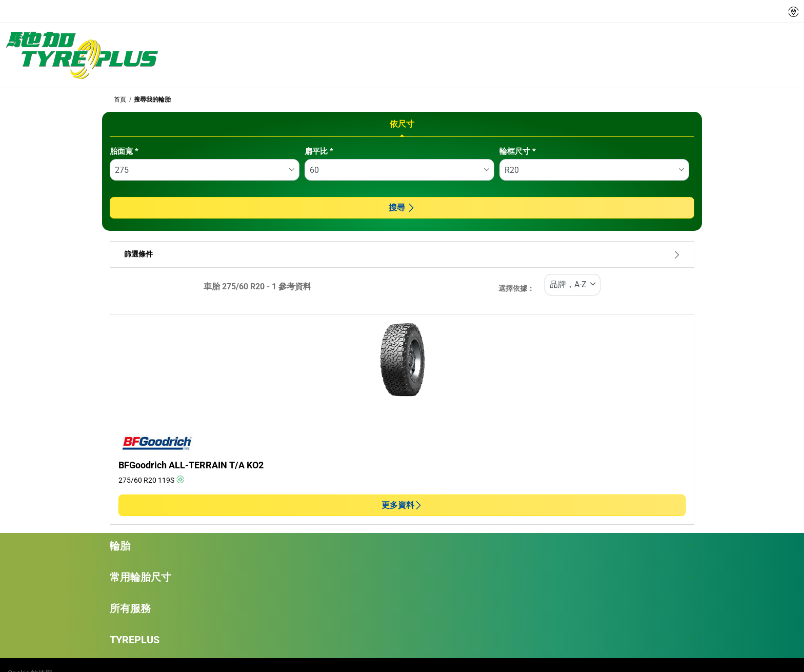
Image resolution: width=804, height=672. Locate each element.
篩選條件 (402, 254)
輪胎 (401, 546)
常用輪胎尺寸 (401, 577)
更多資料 (402, 505)
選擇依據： (516, 289)
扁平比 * (319, 151)
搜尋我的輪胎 (152, 100)
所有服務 (401, 608)
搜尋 (402, 207)
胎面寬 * (124, 151)
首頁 (120, 100)
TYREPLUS (401, 640)
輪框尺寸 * (518, 151)
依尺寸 (402, 124)
